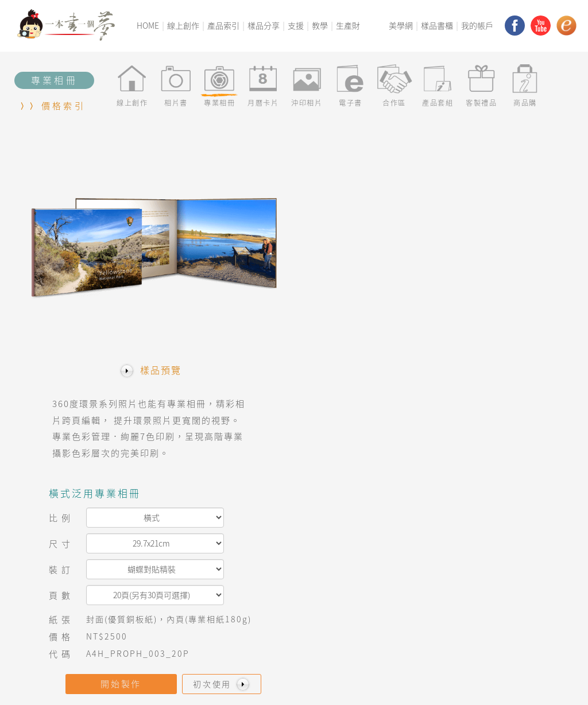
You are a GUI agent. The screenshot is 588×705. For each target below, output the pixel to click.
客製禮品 (274, 592)
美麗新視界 (77, 592)
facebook (515, 26)
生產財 (348, 26)
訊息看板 (173, 578)
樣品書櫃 (437, 26)
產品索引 (223, 26)
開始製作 (409, 339)
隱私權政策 (170, 673)
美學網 (401, 26)
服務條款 (211, 673)
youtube (541, 26)
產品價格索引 (182, 605)
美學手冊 (375, 578)
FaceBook (479, 578)
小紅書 (471, 646)
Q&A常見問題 (182, 592)
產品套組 (274, 578)
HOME (148, 26)
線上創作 (183, 26)
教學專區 (173, 565)
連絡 (64, 619)
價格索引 (63, 106)
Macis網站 (479, 565)
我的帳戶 (477, 26)
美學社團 (375, 592)
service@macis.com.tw (492, 684)
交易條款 (130, 673)
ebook (472, 632)
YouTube (477, 619)
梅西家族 (73, 605)
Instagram (481, 592)
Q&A (65, 673)
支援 (296, 26)
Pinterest (479, 605)
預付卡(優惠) (282, 632)
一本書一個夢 (82, 565)
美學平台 (73, 578)
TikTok (473, 659)
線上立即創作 (283, 565)
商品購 (270, 605)
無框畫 (270, 619)
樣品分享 (264, 26)
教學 (320, 26)
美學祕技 (375, 605)
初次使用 (511, 340)
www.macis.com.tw (410, 684)
